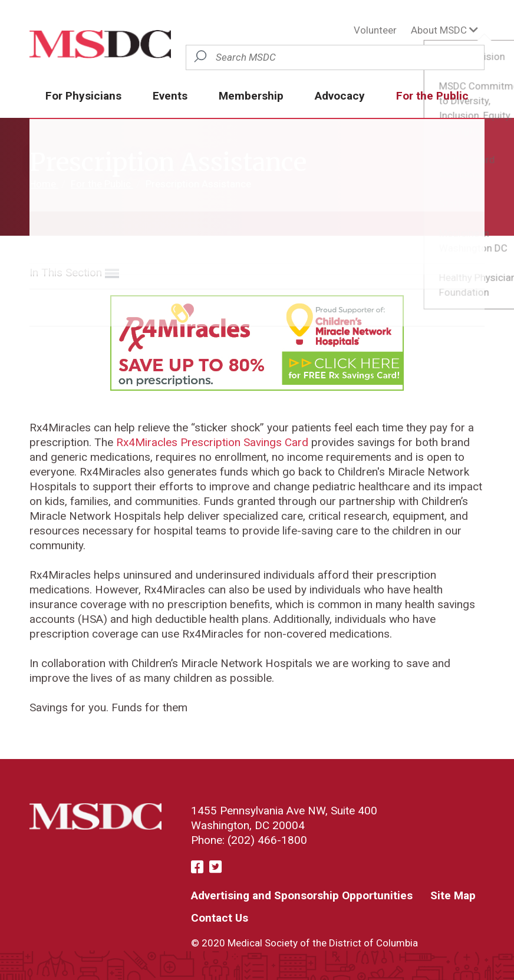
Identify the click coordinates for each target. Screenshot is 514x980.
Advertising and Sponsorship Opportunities (302, 895)
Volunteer (375, 30)
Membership (251, 96)
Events (170, 96)
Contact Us (220, 918)
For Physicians (83, 96)
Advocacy (340, 96)
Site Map (453, 895)
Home (44, 184)
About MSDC (444, 30)
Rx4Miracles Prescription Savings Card (211, 442)
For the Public (432, 96)
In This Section (74, 273)
